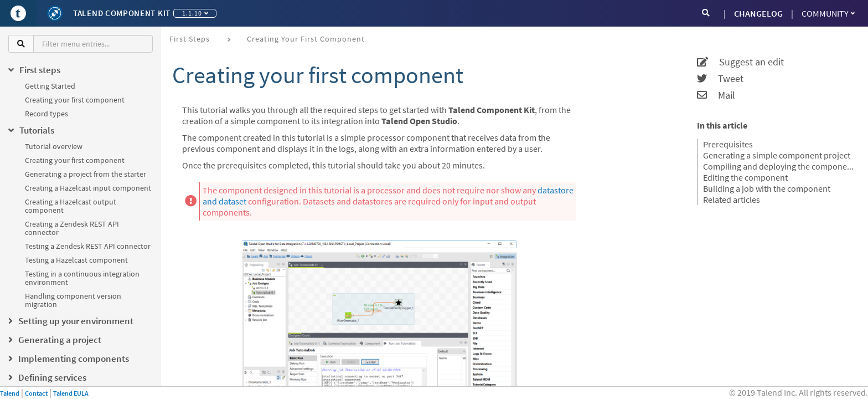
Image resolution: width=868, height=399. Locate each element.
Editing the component (745, 177)
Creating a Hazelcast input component (88, 188)
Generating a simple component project (777, 155)
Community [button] (828, 13)
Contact (36, 393)
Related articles (732, 199)
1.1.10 (195, 13)
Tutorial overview (54, 146)
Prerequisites (728, 144)
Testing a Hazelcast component (76, 260)
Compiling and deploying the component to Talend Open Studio (779, 166)
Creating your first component (75, 100)
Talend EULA (71, 393)
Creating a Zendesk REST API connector (72, 228)
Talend (10, 393)
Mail (716, 95)
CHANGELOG (758, 13)
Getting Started (50, 86)
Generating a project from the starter (86, 174)
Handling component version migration (73, 300)
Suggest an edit (740, 62)
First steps (190, 39)
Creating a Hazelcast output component (71, 206)
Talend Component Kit (122, 13)
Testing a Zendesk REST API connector (88, 246)
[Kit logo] (55, 13)
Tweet (720, 79)
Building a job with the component (767, 188)
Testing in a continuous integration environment (82, 278)
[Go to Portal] (18, 13)
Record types (46, 114)
